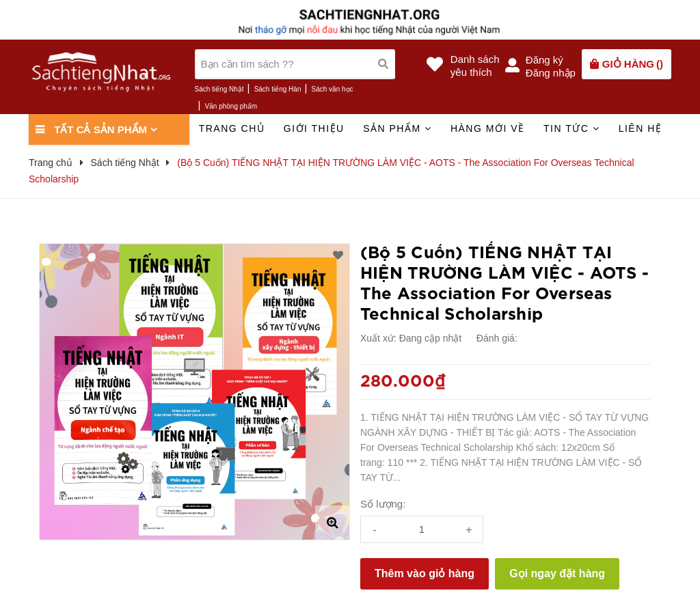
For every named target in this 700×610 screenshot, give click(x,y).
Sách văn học (333, 89)
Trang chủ (232, 128)
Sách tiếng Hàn (278, 89)
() (633, 64)
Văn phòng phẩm (231, 106)
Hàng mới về (488, 128)
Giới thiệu (314, 128)
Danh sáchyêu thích (475, 66)
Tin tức (571, 128)
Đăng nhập (551, 73)
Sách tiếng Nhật (219, 89)
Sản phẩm (397, 128)
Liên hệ (641, 128)
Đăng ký (544, 60)
